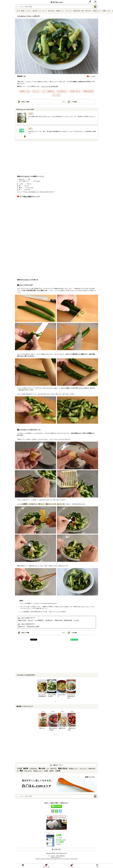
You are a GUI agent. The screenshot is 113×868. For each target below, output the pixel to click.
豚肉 (83, 11)
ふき (40, 11)
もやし (109, 11)
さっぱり (57, 95)
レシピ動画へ (93, 76)
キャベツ (44, 11)
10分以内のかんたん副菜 (33, 626)
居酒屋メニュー (60, 11)
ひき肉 (58, 771)
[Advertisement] (57, 158)
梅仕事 (23, 11)
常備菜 (104, 11)
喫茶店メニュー (97, 11)
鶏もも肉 (35, 11)
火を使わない (63, 91)
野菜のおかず (22, 626)
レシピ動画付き (49, 91)
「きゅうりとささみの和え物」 (50, 86)
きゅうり (37, 91)
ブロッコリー (69, 11)
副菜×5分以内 (77, 11)
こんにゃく (29, 11)
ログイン (90, 3)
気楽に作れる (51, 11)
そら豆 (18, 11)
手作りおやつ (89, 11)
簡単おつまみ (25, 91)
